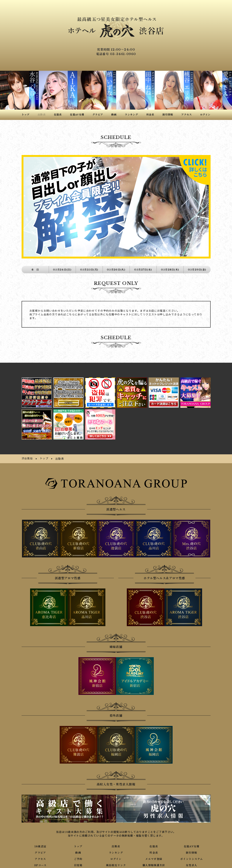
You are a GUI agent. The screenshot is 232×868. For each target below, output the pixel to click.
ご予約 (78, 852)
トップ (78, 840)
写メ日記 (78, 865)
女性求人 (192, 859)
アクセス (40, 852)
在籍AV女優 (191, 840)
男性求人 (40, 865)
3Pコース (40, 859)
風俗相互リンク (116, 859)
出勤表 (116, 840)
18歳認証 (40, 840)
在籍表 (154, 840)
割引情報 (192, 846)
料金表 (154, 846)
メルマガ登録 (154, 852)
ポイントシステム (192, 852)
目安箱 (78, 859)
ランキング (116, 846)
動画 (78, 846)
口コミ (154, 865)
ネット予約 (116, 865)
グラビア (40, 846)
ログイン (116, 852)
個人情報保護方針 (154, 859)
